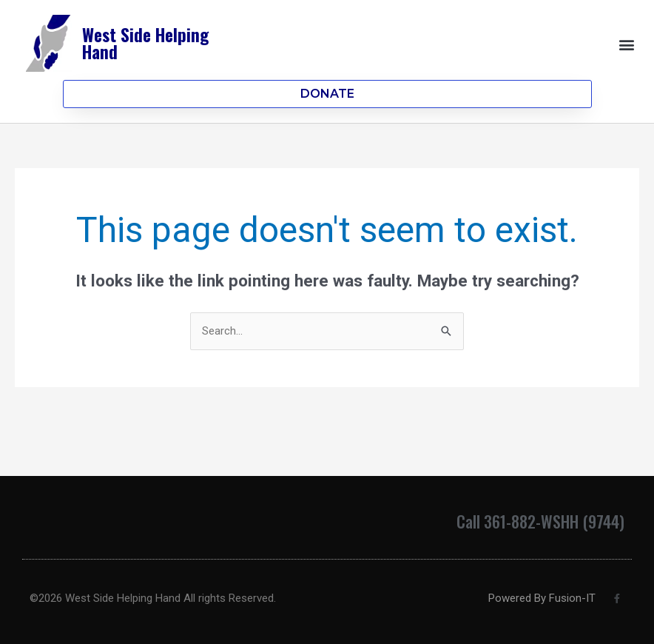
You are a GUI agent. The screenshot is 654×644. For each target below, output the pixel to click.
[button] (627, 44)
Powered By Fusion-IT (542, 598)
